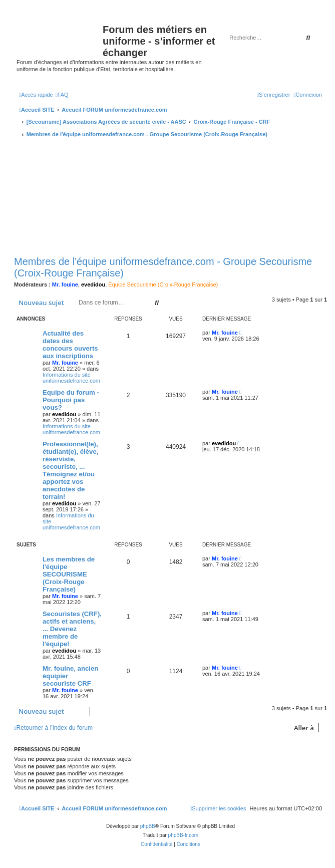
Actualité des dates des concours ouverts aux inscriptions (70, 345)
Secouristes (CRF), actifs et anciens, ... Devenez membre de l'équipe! (72, 629)
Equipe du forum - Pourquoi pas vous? (71, 400)
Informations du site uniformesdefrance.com (71, 378)
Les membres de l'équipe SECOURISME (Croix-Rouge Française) (69, 574)
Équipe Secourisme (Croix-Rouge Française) (163, 284)
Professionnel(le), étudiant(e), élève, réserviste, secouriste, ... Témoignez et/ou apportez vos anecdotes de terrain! (70, 470)
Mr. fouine (65, 284)
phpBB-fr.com (184, 835)
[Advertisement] (171, 198)
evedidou (93, 284)
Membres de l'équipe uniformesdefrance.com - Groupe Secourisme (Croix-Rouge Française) (163, 267)
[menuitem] (62, 95)
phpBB (148, 826)
